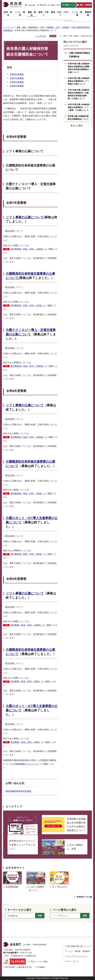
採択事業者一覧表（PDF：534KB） (28, 366)
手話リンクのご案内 (39, 962)
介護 (42, 27)
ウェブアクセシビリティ (78, 956)
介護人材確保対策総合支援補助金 (79, 55)
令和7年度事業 (17, 78)
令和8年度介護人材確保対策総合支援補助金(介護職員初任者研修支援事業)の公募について (79, 68)
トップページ (9, 27)
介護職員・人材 (53, 27)
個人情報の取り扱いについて (79, 946)
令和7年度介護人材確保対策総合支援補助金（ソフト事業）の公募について (79, 107)
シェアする (41, 36)
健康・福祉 (21, 27)
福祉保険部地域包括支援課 (19, 791)
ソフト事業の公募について (25, 217)
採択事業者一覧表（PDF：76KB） (27, 494)
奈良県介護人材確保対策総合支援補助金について (78, 118)
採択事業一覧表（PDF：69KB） (26, 742)
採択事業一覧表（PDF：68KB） (26, 682)
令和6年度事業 (17, 82)
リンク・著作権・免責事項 (78, 951)
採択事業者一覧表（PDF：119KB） (28, 249)
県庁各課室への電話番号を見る (19, 967)
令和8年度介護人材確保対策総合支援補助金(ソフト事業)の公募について (79, 81)
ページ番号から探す (65, 910)
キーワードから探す (20, 910)
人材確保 (65, 27)
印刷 (54, 36)
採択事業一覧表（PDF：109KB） (26, 625)
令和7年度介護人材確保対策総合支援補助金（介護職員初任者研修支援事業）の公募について (79, 94)
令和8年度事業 (17, 74)
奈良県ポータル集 (84, 897)
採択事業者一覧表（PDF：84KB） (27, 554)
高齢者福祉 (33, 27)
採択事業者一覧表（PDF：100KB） (28, 437)
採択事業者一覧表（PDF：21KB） (27, 306)
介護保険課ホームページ (26, 764)
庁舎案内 (41, 967)
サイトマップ (73, 961)
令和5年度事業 (17, 86)
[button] (30, 5)
